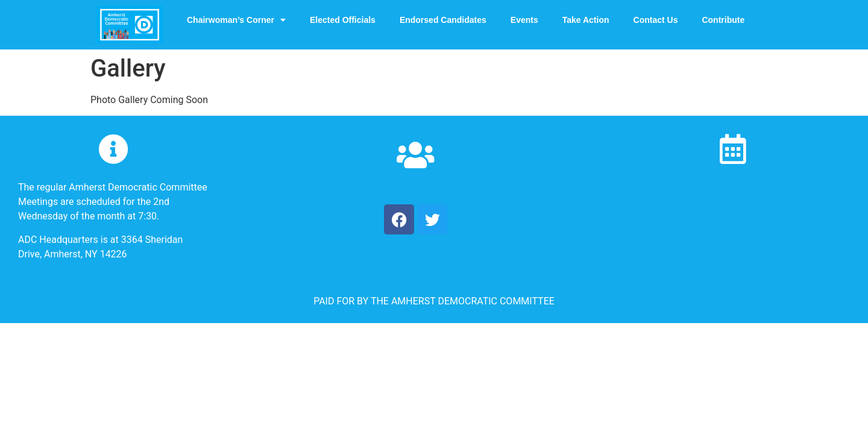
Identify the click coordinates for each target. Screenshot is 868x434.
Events (524, 20)
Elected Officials (343, 20)
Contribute (723, 20)
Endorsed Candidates (443, 20)
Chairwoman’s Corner (236, 20)
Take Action (586, 20)
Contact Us (656, 20)
